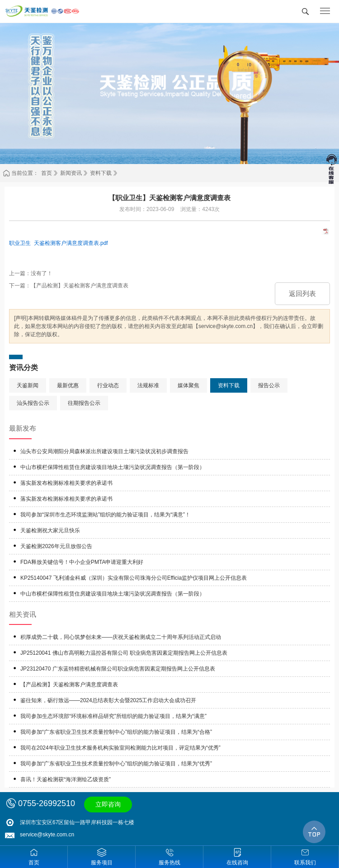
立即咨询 (108, 804)
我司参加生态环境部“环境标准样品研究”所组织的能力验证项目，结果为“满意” (113, 716)
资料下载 (101, 173)
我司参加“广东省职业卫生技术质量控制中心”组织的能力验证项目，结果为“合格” (116, 732)
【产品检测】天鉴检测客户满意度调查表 (69, 685)
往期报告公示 (84, 403)
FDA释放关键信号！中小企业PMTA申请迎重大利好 (82, 562)
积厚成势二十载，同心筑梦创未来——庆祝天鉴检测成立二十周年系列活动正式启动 (121, 637)
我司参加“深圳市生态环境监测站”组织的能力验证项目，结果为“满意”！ (105, 515)
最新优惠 (68, 385)
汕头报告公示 (33, 403)
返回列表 (302, 293)
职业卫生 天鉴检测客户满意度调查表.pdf (59, 243)
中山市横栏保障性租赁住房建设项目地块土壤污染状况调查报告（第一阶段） (113, 467)
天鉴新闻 (28, 385)
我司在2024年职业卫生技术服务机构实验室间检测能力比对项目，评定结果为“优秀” (120, 748)
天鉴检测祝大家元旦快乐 (50, 530)
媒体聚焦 (188, 385)
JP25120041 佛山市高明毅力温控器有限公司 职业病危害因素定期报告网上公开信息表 (124, 653)
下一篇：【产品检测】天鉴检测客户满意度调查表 (69, 286)
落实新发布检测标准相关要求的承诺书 (66, 483)
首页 (47, 173)
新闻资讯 (71, 173)
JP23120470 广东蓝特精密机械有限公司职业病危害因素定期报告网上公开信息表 (118, 669)
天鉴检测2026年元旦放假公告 (56, 546)
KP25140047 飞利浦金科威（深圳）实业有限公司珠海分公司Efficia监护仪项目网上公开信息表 (134, 578)
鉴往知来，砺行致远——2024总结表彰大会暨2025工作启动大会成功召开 (108, 700)
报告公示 (269, 385)
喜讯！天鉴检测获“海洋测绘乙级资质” (66, 779)
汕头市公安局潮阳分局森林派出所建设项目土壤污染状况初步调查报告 (104, 451)
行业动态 (108, 385)
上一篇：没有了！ (31, 273)
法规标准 (148, 385)
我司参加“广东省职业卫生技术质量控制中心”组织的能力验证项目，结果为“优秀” (116, 764)
